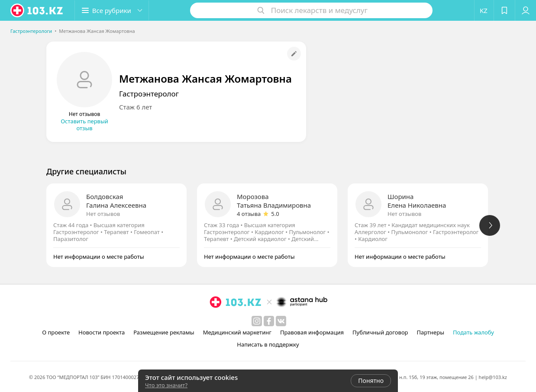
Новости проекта (102, 332)
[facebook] (269, 321)
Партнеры (431, 332)
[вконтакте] (281, 321)
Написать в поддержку (268, 344)
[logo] (37, 10)
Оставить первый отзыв (84, 125)
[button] (112, 10)
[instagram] (257, 321)
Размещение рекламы (164, 332)
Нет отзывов (103, 214)
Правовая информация (312, 332)
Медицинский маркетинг (237, 332)
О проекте (56, 332)
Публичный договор (380, 332)
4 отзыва (249, 214)
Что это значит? (166, 385)
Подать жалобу (473, 332)
